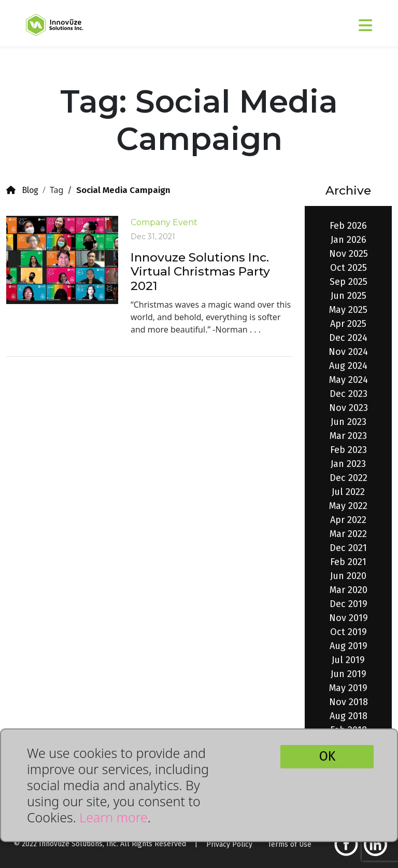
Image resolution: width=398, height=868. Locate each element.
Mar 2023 (348, 436)
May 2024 (349, 380)
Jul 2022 (348, 492)
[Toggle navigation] (338, 21)
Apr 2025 (348, 324)
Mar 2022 (348, 534)
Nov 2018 (349, 702)
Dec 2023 (349, 394)
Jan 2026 (349, 240)
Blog (22, 190)
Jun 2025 (349, 296)
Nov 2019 (349, 618)
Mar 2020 (349, 590)
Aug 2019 (349, 646)
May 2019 (348, 688)
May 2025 (348, 310)
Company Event (164, 222)
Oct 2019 (349, 632)
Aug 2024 (348, 366)
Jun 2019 (349, 674)
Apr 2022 (348, 520)
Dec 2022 (349, 478)
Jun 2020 (348, 576)
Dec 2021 (348, 548)
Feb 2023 (349, 450)
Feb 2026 (348, 226)
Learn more (113, 817)
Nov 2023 (349, 408)
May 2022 (348, 506)
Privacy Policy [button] (229, 844)
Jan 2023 (348, 464)
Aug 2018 (349, 716)
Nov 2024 (348, 352)
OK (327, 756)
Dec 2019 (349, 604)
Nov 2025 (349, 254)
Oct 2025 (349, 268)
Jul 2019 (348, 660)
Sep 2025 (349, 282)
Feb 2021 (348, 562)
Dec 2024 (348, 338)
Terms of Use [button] (290, 844)
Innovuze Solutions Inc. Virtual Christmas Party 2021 (200, 272)
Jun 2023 (349, 422)
